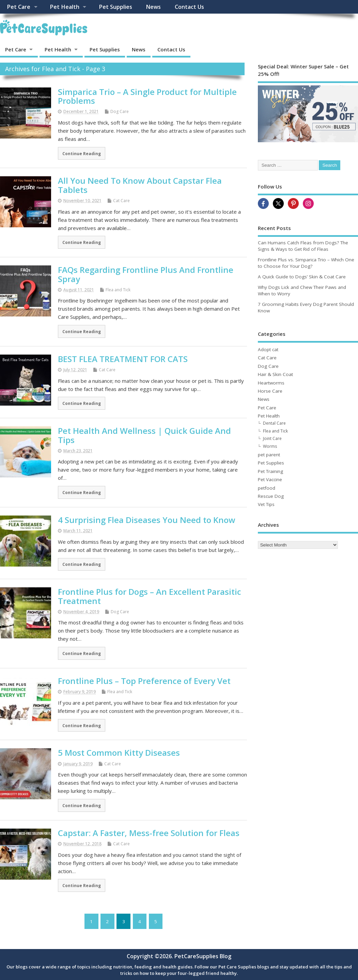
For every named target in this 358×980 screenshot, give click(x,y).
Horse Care (270, 391)
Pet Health (65, 7)
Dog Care (120, 111)
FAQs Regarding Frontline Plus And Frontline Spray (146, 274)
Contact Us (189, 7)
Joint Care (272, 438)
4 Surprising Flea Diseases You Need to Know (147, 520)
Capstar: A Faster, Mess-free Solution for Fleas (149, 833)
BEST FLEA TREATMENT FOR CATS (123, 359)
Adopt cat (268, 349)
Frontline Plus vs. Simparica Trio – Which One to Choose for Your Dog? (306, 263)
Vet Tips (266, 504)
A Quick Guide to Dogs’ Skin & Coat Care (302, 277)
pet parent (269, 455)
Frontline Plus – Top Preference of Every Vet (144, 681)
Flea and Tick (118, 290)
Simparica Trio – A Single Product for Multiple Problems (147, 96)
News (153, 7)
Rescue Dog (271, 496)
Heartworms (271, 383)
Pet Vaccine (270, 479)
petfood (267, 488)
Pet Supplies (115, 7)
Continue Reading (82, 153)
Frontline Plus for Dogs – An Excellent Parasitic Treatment (150, 596)
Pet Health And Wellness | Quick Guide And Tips (144, 435)
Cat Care (121, 201)
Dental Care (274, 423)
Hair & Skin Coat (275, 374)
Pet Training (270, 471)
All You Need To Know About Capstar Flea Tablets (140, 185)
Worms (270, 446)
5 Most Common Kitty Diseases (119, 753)
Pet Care (19, 7)
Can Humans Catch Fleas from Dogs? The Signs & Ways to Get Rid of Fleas (303, 246)
